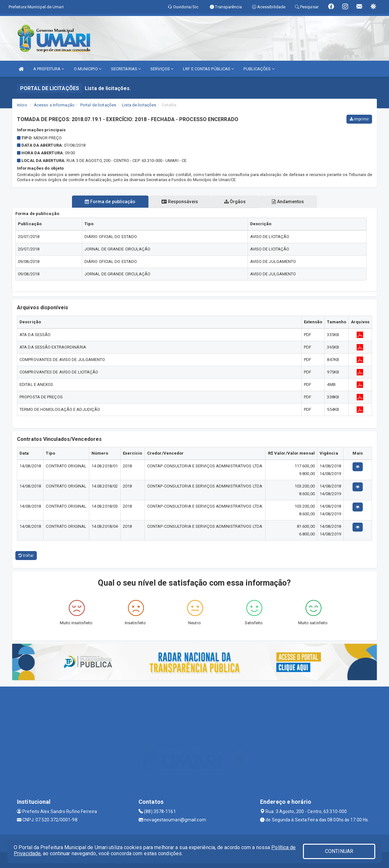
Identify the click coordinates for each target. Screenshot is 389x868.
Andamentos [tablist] (289, 202)
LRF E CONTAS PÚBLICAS (208, 69)
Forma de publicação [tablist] (109, 202)
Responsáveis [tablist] (179, 202)
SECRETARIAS (126, 69)
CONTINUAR (339, 851)
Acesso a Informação (54, 105)
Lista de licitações (139, 105)
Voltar (26, 556)
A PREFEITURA (49, 69)
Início (22, 105)
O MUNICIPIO (88, 69)
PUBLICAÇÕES (259, 69)
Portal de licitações (98, 105)
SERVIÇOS (162, 69)
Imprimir (359, 119)
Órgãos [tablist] (235, 202)
